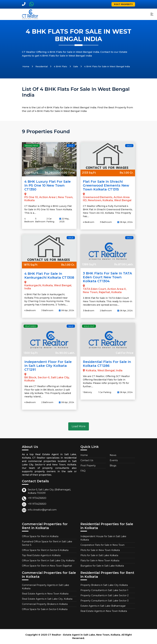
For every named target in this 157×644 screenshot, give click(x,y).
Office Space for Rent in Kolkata (40, 536)
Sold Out (89, 326)
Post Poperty (88, 466)
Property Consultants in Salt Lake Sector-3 (105, 601)
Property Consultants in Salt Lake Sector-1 (104, 590)
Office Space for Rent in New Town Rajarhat (47, 566)
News (113, 455)
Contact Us (87, 460)
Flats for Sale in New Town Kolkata (100, 561)
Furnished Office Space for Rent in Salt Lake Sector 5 (47, 543)
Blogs (113, 466)
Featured (31, 326)
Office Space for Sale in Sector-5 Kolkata (45, 609)
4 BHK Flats (60, 66)
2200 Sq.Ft (31, 173)
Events (114, 460)
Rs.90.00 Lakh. (65, 353)
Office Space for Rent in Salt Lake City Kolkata (48, 561)
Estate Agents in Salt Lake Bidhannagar (103, 606)
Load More (79, 426)
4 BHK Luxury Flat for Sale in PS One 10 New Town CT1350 (48, 185)
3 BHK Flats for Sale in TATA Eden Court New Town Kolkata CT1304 (107, 277)
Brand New (32, 146)
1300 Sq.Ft (31, 353)
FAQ (83, 471)
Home (26, 66)
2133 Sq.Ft (89, 173)
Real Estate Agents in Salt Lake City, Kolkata (47, 599)
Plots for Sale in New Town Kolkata (100, 550)
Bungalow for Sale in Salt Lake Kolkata (102, 566)
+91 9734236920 (37, 498)
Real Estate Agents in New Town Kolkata (45, 594)
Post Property (123, 4)
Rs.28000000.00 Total (60, 173)
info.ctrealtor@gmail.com (42, 510)
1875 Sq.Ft (30, 265)
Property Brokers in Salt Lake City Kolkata (104, 585)
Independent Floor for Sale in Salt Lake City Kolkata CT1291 (48, 366)
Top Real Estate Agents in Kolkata (41, 555)
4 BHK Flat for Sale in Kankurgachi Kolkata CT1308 (49, 276)
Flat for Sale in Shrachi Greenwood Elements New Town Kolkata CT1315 (106, 185)
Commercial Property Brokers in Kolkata (45, 604)
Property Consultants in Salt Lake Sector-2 (105, 595)
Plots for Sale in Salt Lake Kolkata (99, 555)
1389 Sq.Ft (89, 264)
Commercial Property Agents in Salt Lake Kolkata (46, 587)
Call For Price (125, 353)
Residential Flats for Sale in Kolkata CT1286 (107, 364)
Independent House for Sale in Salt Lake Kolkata (103, 538)
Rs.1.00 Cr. (127, 173)
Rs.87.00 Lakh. (124, 264)
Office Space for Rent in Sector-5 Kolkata (45, 550)
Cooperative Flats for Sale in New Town (102, 545)
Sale (76, 66)
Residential (42, 66)
